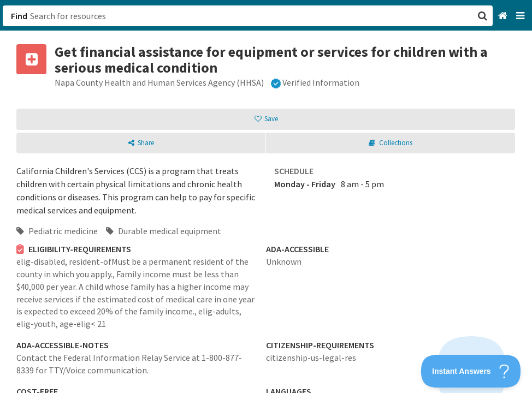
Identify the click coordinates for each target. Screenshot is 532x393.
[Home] (504, 16)
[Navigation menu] (521, 16)
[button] (266, 196)
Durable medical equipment (164, 231)
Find (19, 16)
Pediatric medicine (57, 231)
